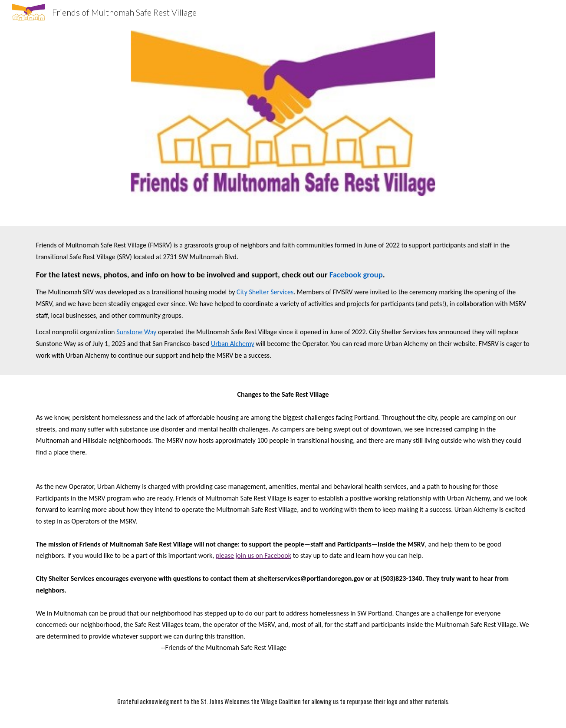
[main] (283, 300)
